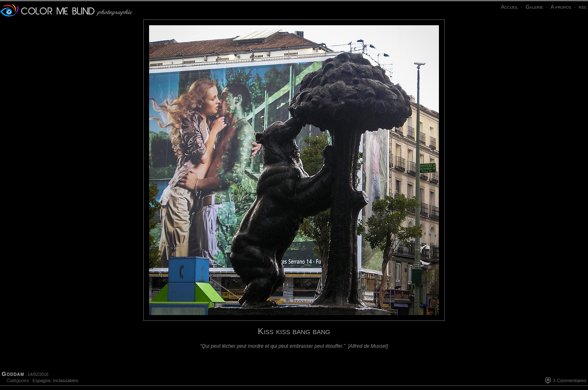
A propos (561, 7)
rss (582, 7)
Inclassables (66, 380)
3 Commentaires (570, 380)
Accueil (509, 7)
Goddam (13, 374)
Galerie (534, 7)
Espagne (42, 380)
